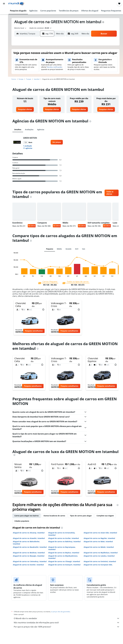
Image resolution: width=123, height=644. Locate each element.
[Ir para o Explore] (4, 30)
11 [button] (35, 66)
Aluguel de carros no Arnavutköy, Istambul (62, 534)
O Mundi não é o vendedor (67, 618)
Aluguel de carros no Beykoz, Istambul (64, 553)
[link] (25, 109)
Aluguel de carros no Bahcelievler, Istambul (26, 543)
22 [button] (58, 72)
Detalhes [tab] (18, 130)
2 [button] (24, 61)
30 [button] (24, 83)
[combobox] (20, 28)
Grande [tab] (68, 249)
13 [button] (47, 66)
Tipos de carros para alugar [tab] (81, 516)
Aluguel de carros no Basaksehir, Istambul (30, 547)
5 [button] (41, 61)
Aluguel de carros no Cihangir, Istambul (64, 561)
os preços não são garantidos (61, 612)
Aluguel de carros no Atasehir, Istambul (29, 538)
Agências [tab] (41, 130)
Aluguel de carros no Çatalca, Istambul (99, 556)
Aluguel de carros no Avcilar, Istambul (64, 538)
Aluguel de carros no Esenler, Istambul (28, 565)
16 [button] (24, 72)
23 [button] (24, 78)
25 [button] (35, 78)
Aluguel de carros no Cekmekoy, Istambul (30, 561)
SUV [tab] (77, 249)
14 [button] (52, 66)
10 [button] (30, 66)
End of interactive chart (12, 275)
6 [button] (47, 61)
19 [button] (41, 72)
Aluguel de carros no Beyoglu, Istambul (29, 556)
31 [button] (30, 83)
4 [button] (35, 61)
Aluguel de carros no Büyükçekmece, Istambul (63, 557)
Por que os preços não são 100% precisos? (67, 627)
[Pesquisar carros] (4, 20)
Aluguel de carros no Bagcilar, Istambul (99, 538)
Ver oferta (32, 226)
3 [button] (30, 61)
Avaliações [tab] (29, 130)
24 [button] (30, 78)
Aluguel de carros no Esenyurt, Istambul (64, 565)
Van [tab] (84, 249)
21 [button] (52, 72)
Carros (14, 79)
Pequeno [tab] (50, 249)
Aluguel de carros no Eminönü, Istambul (100, 561)
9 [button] (24, 66)
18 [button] (35, 72)
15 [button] (58, 66)
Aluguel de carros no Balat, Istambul (98, 541)
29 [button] (58, 78)
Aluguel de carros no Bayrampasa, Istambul (62, 548)
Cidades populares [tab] (22, 521)
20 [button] (47, 72)
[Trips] (4, 37)
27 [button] (47, 78)
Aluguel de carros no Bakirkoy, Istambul (64, 541)
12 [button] (41, 66)
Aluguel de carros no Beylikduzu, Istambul (101, 553)
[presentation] (103, 22)
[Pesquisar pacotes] (4, 25)
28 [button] (52, 78)
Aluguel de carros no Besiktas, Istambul (29, 553)
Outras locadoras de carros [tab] (54, 516)
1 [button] (58, 55)
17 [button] (30, 72)
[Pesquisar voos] (4, 11)
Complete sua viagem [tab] (105, 516)
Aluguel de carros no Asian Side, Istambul (100, 533)
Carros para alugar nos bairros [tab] (27, 516)
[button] (4, 4)
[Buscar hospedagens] (4, 16)
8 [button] (58, 61)
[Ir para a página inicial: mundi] (16, 4)
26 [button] (41, 78)
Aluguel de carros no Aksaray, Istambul (29, 533)
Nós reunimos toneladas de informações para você (67, 623)
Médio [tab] (59, 249)
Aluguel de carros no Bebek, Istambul (99, 547)
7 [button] (52, 61)
